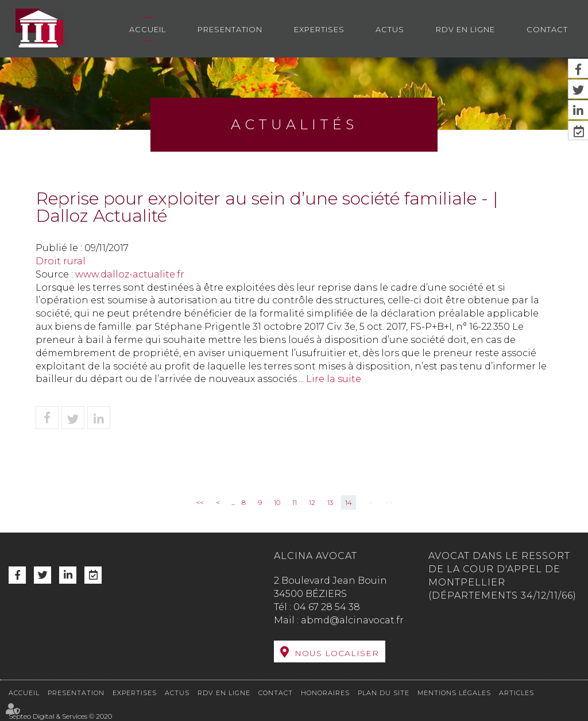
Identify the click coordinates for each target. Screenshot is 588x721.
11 (295, 502)
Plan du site (384, 693)
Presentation (230, 29)
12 (312, 502)
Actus (390, 29)
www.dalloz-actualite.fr (130, 274)
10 (277, 502)
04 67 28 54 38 (327, 607)
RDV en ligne (465, 29)
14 (349, 502)
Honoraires (325, 693)
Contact (547, 29)
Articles (517, 693)
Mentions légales (454, 693)
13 (330, 502)
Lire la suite (334, 379)
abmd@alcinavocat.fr (352, 620)
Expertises (319, 29)
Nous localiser (337, 653)
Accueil (148, 29)
